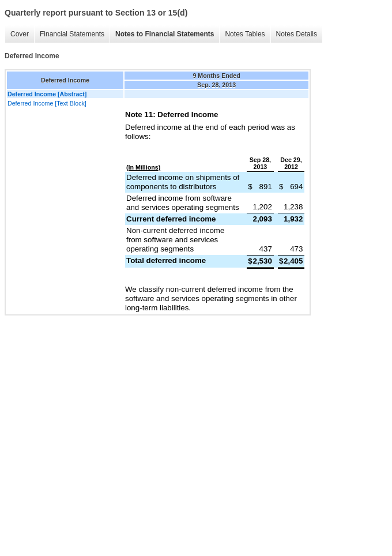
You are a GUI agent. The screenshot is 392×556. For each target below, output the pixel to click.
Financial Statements (72, 34)
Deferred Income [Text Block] (47, 103)
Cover (20, 34)
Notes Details (297, 34)
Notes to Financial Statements (165, 34)
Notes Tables (245, 34)
